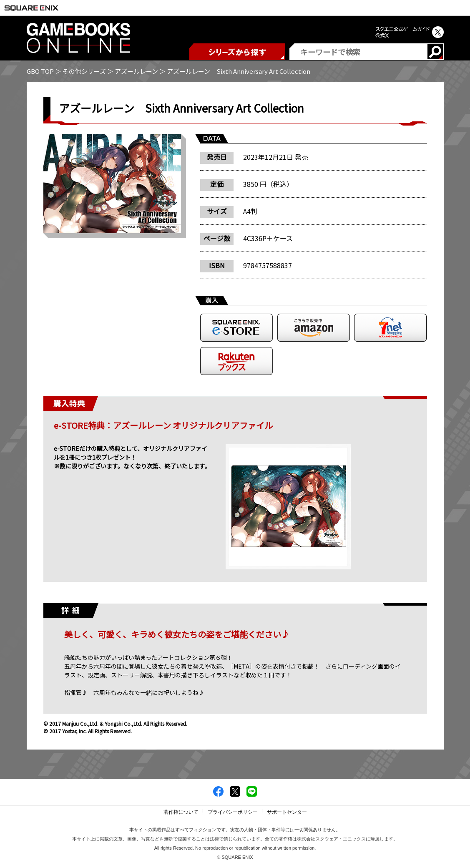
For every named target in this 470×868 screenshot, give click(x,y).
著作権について (181, 812)
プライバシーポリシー (233, 812)
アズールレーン (136, 71)
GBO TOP (40, 71)
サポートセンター (287, 812)
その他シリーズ (84, 71)
